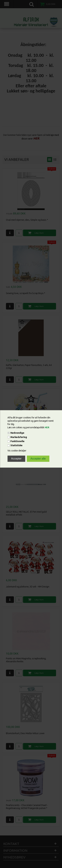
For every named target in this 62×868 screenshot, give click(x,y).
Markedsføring (19, 437)
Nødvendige (17, 433)
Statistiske (16, 446)
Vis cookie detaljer (17, 451)
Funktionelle (17, 441)
